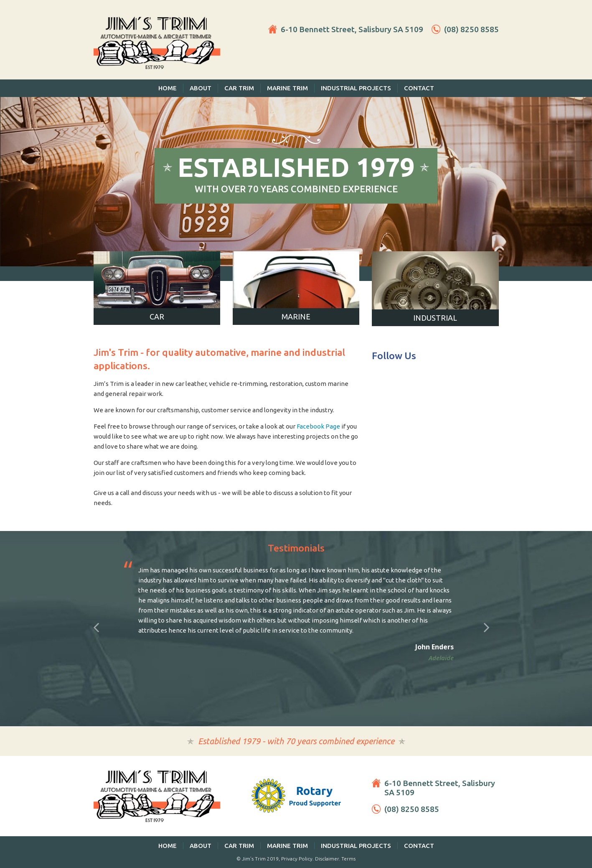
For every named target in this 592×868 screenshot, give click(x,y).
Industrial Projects (356, 88)
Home (168, 88)
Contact (419, 88)
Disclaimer (327, 859)
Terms (348, 859)
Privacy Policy (297, 859)
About (201, 88)
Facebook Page (318, 426)
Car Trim (239, 88)
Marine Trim (287, 88)
